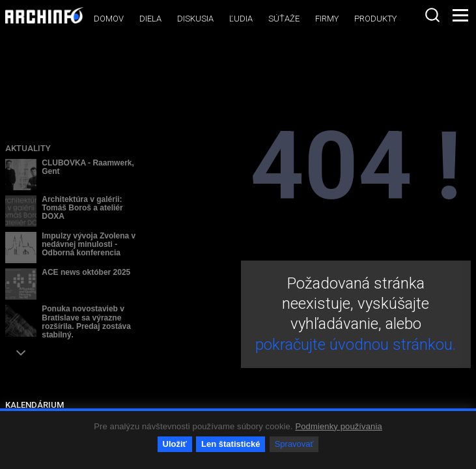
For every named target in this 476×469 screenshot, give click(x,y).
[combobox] (432, 15)
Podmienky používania (338, 426)
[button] (21, 353)
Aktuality (28, 148)
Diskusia (195, 19)
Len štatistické (231, 444)
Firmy (327, 19)
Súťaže (284, 19)
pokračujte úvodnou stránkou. (356, 345)
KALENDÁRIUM (35, 405)
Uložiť (175, 444)
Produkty (375, 19)
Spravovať (294, 444)
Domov (109, 19)
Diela (150, 19)
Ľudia (241, 19)
